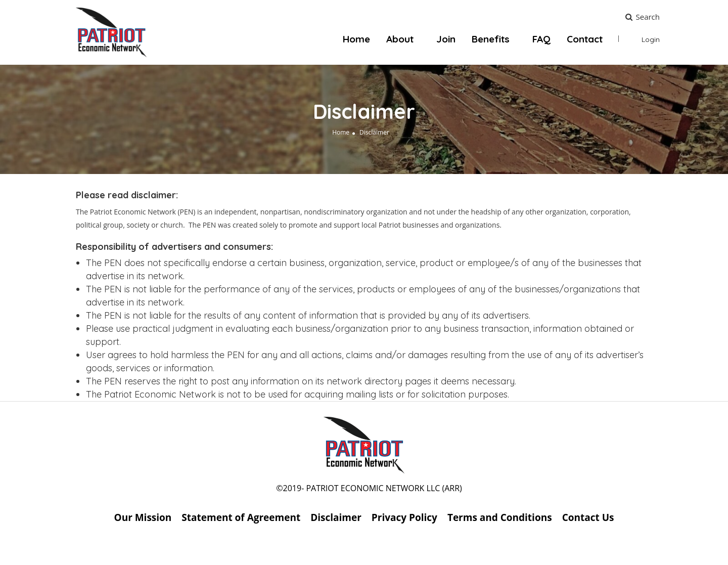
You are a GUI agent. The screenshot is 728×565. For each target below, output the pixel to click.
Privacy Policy (404, 517)
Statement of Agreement (241, 517)
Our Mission (143, 517)
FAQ (541, 39)
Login (651, 39)
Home (356, 39)
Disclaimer (336, 517)
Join (446, 39)
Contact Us (588, 517)
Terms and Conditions (500, 517)
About (400, 39)
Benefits (491, 39)
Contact (585, 39)
